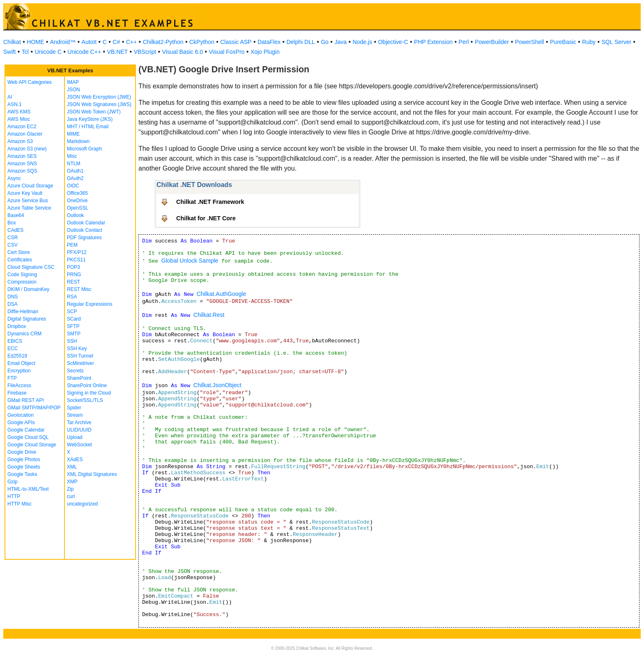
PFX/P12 (77, 252)
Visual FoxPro (227, 52)
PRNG (74, 275)
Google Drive (22, 452)
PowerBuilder (492, 42)
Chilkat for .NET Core (206, 218)
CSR (13, 238)
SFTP (73, 326)
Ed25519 (17, 356)
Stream (75, 415)
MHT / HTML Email (88, 127)
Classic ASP (236, 42)
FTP (12, 378)
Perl (464, 42)
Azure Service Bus (28, 201)
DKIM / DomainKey (28, 289)
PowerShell (530, 42)
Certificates (20, 260)
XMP (72, 482)
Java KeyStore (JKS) (90, 119)
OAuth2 (75, 178)
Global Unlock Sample (190, 261)
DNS (13, 297)
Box (12, 223)
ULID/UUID (79, 430)
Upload (75, 437)
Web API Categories (30, 82)
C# (116, 42)
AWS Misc (19, 119)
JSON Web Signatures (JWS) (99, 104)
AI (10, 97)
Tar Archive (79, 423)
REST (74, 282)
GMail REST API (25, 400)
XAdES (75, 459)
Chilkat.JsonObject (217, 385)
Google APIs (21, 423)
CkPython (202, 42)
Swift (9, 52)
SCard (74, 319)
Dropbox (17, 326)
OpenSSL (78, 208)
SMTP (74, 334)
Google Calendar (26, 430)
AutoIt (89, 42)
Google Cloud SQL (28, 437)
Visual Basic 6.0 (183, 52)
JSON (74, 90)
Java (340, 42)
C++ (131, 42)
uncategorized (82, 504)
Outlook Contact (85, 230)
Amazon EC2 (22, 127)
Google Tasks (22, 474)
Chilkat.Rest (209, 315)
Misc (72, 156)
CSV (13, 245)
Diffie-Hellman (23, 312)
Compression (22, 282)
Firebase (17, 393)
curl (71, 496)
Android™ (63, 42)
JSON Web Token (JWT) (94, 112)
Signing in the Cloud (89, 393)
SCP (72, 312)
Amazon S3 (20, 141)
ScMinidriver (80, 363)
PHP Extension (433, 42)
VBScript (145, 52)
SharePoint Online (87, 386)
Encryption (19, 371)
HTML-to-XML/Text (28, 489)
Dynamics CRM (24, 334)
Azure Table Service (29, 208)
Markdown (78, 141)
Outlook (75, 215)
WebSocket (79, 445)
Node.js (362, 42)
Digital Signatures (27, 319)
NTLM (74, 164)
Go (325, 42)
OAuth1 (75, 171)
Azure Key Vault (25, 193)
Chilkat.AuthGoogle (222, 294)
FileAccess (19, 386)
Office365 (77, 193)
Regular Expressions (90, 304)
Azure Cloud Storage (30, 186)
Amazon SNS (22, 164)
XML (72, 467)
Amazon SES (22, 156)
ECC (13, 349)
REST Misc (79, 289)
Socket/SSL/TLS (85, 400)
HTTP (14, 496)
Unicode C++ (84, 52)
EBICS (15, 341)
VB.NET (118, 52)
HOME (35, 42)
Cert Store (19, 252)
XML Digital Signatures (92, 474)
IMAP (73, 82)
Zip (70, 489)
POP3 (74, 267)
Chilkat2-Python (163, 42)
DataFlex (269, 42)
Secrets (75, 371)
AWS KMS (19, 112)
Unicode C (48, 52)
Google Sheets (24, 467)
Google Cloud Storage (32, 445)
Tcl (25, 52)
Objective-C (393, 42)
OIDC (73, 186)
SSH (72, 341)
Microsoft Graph (84, 149)
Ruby (589, 42)
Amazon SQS (22, 171)
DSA (13, 304)
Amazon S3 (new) (27, 149)
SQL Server (617, 42)
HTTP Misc (20, 504)
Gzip (13, 482)
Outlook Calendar (86, 223)
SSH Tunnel (80, 356)
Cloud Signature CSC (31, 267)
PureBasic (563, 42)
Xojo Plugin (265, 52)
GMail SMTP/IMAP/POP (34, 408)
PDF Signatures (84, 238)
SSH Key (77, 349)
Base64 (16, 215)
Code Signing (22, 275)
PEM (72, 245)
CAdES (15, 230)
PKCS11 (76, 260)
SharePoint (79, 378)
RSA (72, 297)
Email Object (21, 363)
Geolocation (21, 415)
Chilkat (12, 42)
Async (14, 178)
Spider (74, 408)
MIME (73, 134)
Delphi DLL (300, 42)
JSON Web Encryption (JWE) (99, 97)
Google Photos (24, 459)
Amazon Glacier (25, 134)
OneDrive (77, 201)
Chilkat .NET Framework (210, 202)
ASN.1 (15, 104)
